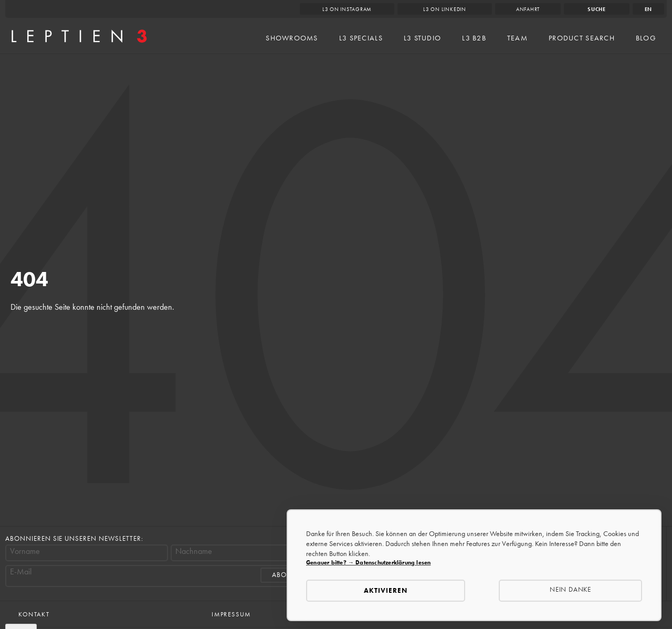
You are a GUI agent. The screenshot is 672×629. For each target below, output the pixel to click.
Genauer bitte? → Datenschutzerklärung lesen (368, 562)
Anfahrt (528, 9)
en (649, 9)
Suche (597, 9)
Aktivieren (386, 590)
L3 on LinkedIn (445, 9)
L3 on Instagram (347, 9)
